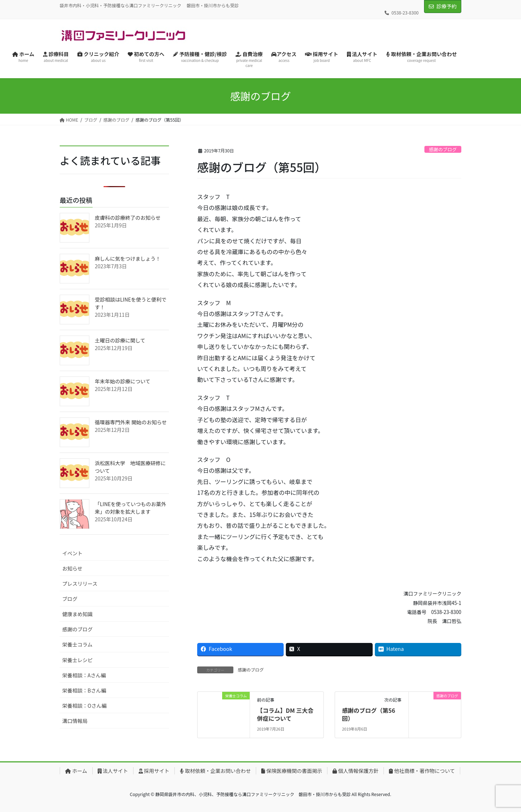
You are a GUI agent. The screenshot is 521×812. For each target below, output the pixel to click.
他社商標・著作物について (422, 771)
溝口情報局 (75, 721)
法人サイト (113, 771)
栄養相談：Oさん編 (84, 706)
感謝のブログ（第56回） (368, 714)
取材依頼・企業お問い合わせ (215, 771)
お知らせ (72, 568)
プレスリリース (80, 584)
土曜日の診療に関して (120, 340)
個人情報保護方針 (355, 771)
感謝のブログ (443, 149)
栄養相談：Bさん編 (84, 690)
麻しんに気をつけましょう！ (128, 258)
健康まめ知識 (77, 614)
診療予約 (446, 6)
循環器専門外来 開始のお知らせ (131, 422)
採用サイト (154, 771)
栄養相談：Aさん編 (84, 675)
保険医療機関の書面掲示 (292, 771)
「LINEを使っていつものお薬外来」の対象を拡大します (130, 508)
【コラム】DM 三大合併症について (285, 714)
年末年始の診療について (123, 381)
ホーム (76, 771)
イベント (72, 553)
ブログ (70, 599)
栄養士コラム (77, 644)
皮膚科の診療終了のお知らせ (128, 218)
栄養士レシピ (77, 660)
